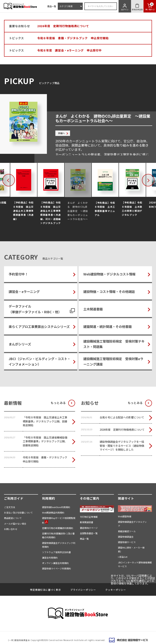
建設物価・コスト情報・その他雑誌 (109, 292)
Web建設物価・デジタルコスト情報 (109, 274)
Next (153, 180)
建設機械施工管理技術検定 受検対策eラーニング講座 (113, 361)
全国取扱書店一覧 (89, 533)
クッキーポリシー (116, 590)
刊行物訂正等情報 (89, 517)
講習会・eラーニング (24, 292)
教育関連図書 (87, 522)
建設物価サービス (127, 542)
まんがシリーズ (20, 344)
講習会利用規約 (50, 558)
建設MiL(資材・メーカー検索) (131, 549)
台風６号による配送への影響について (122, 417)
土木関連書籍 (93, 309)
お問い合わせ (11, 529)
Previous (14, 180)
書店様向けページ (89, 528)
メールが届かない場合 (15, 524)
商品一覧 (52, 6)
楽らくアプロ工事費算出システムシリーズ (39, 327)
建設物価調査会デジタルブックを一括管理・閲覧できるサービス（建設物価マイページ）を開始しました (122, 446)
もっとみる (58, 403)
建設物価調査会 (126, 537)
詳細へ (61, 133)
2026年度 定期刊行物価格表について (63, 26)
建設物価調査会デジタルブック (132, 524)
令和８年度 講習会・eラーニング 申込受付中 (69, 50)
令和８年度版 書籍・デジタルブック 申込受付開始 (73, 38)
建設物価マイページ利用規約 (56, 568)
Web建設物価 (125, 516)
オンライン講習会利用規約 (55, 563)
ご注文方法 (10, 507)
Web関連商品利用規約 (53, 513)
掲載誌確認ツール (127, 531)
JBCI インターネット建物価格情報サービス (135, 564)
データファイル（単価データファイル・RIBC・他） (35, 309)
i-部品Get (123, 557)
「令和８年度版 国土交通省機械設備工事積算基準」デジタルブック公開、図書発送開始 (45, 441)
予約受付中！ (18, 274)
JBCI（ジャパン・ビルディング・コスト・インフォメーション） (40, 361)
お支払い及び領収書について (18, 513)
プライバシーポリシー (83, 590)
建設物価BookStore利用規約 (56, 507)
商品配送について (13, 518)
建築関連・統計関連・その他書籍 (107, 327)
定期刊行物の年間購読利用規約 (58, 528)
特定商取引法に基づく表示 (45, 590)
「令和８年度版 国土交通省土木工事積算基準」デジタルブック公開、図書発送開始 (45, 421)
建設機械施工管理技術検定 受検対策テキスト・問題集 (114, 344)
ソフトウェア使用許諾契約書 (56, 552)
